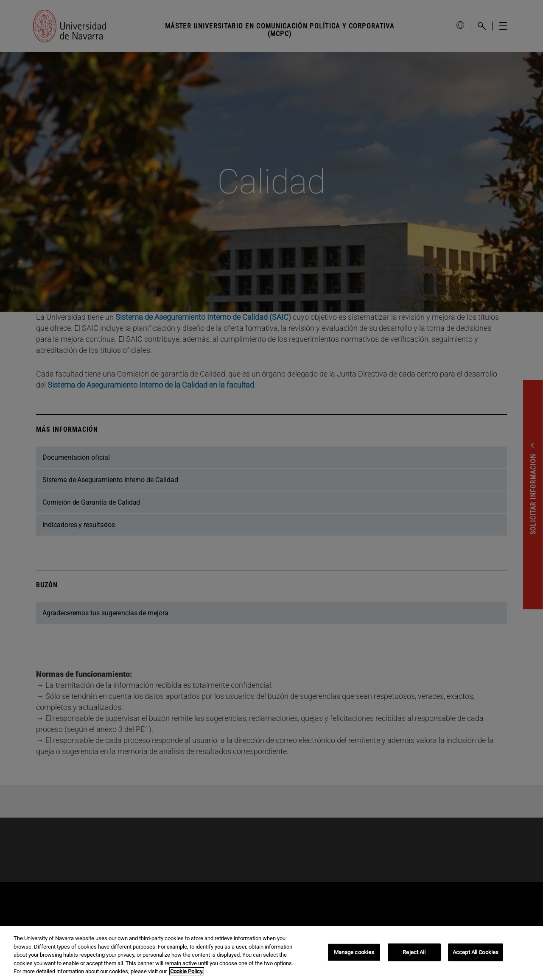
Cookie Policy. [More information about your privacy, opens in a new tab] (187, 971)
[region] (271, 953)
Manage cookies (354, 952)
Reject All (414, 952)
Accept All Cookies (476, 952)
